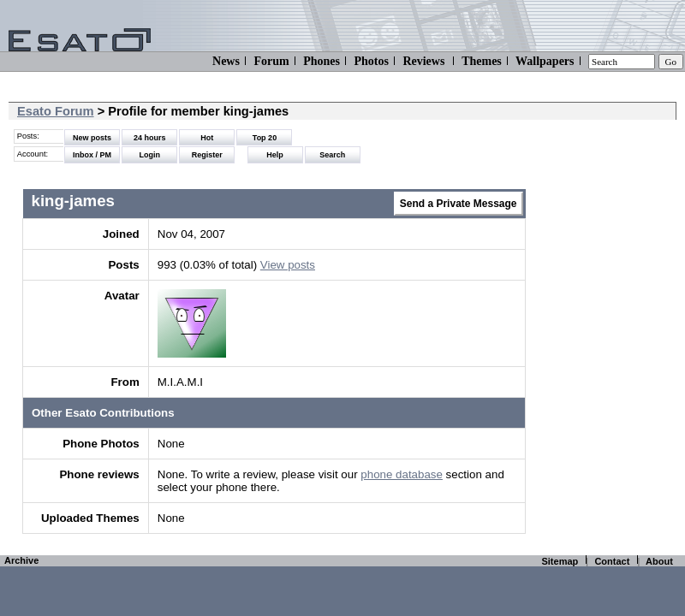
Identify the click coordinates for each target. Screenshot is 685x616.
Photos (371, 61)
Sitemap (560, 561)
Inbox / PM (92, 155)
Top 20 (265, 138)
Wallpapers (545, 61)
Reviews (423, 61)
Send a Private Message (459, 204)
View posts (288, 265)
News (226, 61)
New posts (92, 138)
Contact (612, 561)
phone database (402, 474)
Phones (322, 61)
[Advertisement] (603, 325)
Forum (271, 61)
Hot (207, 138)
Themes (482, 61)
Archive (21, 560)
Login (149, 155)
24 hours (150, 138)
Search (332, 155)
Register (207, 155)
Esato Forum (56, 111)
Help (275, 155)
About (659, 561)
